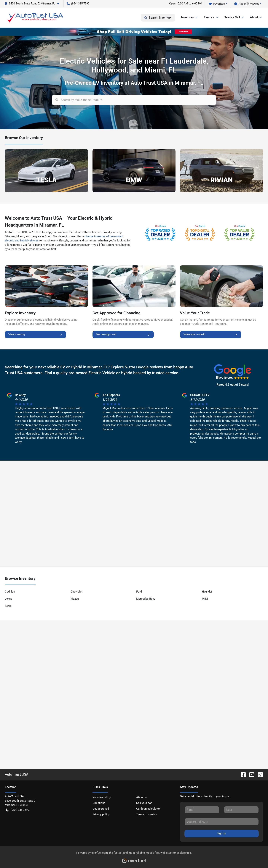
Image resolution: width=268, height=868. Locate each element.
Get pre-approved (123, 334)
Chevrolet (76, 592)
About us (142, 797)
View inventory (35, 334)
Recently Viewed (247, 4)
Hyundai (207, 592)
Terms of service (147, 814)
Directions (99, 803)
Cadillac (10, 592)
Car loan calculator (148, 809)
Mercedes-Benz (146, 599)
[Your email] (222, 822)
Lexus (8, 599)
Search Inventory (158, 18)
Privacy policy (101, 814)
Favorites (217, 4)
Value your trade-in (211, 334)
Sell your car (144, 803)
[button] (33, 4)
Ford (139, 592)
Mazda (75, 599)
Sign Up (222, 833)
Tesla (8, 606)
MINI (205, 599)
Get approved (101, 809)
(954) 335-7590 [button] (78, 4)
